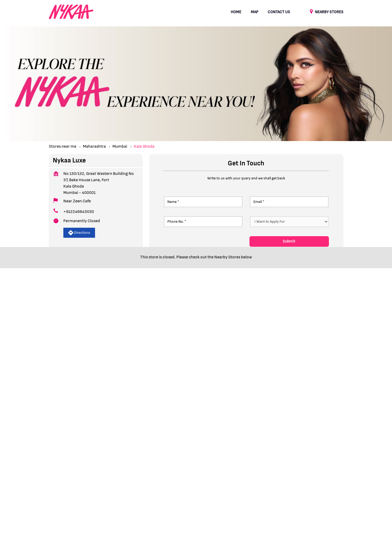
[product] (289, 222)
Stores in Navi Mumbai (248, 497)
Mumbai (120, 146)
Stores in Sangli (62, 504)
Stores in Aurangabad (67, 497)
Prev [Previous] (52, 311)
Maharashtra (94, 146)
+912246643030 (79, 212)
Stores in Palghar (287, 497)
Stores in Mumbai (142, 497)
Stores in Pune (319, 497)
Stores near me (63, 146)
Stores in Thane (94, 504)
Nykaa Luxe (103, 287)
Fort (112, 385)
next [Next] (340, 311)
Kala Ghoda (93, 385)
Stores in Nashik (210, 497)
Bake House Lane (63, 385)
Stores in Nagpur (176, 497)
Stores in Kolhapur (106, 497)
